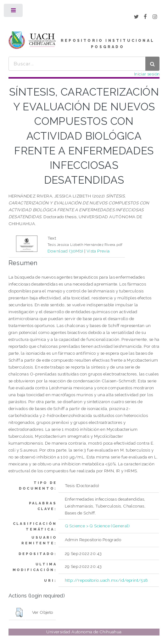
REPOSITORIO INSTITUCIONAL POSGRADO (108, 44)
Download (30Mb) (65, 251)
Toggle (14, 12)
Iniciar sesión (147, 74)
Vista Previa (98, 251)
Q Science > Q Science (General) (97, 526)
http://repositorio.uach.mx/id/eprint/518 (106, 580)
